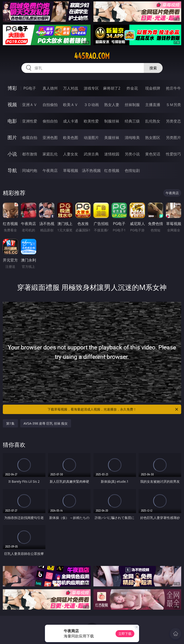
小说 (12, 154)
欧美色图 (71, 138)
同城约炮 (30, 170)
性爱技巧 (173, 154)
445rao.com (92, 56)
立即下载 (125, 634)
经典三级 (132, 121)
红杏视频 (112, 170)
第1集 (10, 423)
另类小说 (132, 154)
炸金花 (132, 88)
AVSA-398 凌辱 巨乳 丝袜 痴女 (46, 423)
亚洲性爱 (30, 121)
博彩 (12, 88)
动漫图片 (91, 138)
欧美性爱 (91, 121)
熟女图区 (153, 138)
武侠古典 (91, 154)
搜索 (153, 68)
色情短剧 (132, 170)
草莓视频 (71, 170)
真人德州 (50, 88)
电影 (12, 121)
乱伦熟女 (153, 121)
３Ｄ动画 (91, 105)
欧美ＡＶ (71, 105)
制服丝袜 (112, 121)
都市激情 (30, 154)
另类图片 (173, 138)
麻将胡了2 (112, 88)
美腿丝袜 (112, 138)
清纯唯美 (132, 138)
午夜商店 (50, 170)
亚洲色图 (50, 138)
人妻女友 (71, 154)
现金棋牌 (153, 88)
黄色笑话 (153, 154)
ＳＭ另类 (173, 105)
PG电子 (30, 88)
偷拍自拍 (50, 121)
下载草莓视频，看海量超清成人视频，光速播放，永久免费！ (113, 409)
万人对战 (71, 88)
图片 (12, 137)
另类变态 (173, 121)
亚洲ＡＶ (30, 105)
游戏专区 (91, 88)
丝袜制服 (132, 105)
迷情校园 (112, 154)
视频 (12, 105)
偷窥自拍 (30, 138)
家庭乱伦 (50, 154)
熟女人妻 (112, 105)
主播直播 (153, 105)
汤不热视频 (91, 170)
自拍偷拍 (50, 105)
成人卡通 (71, 121)
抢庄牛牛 (173, 88)
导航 (12, 170)
